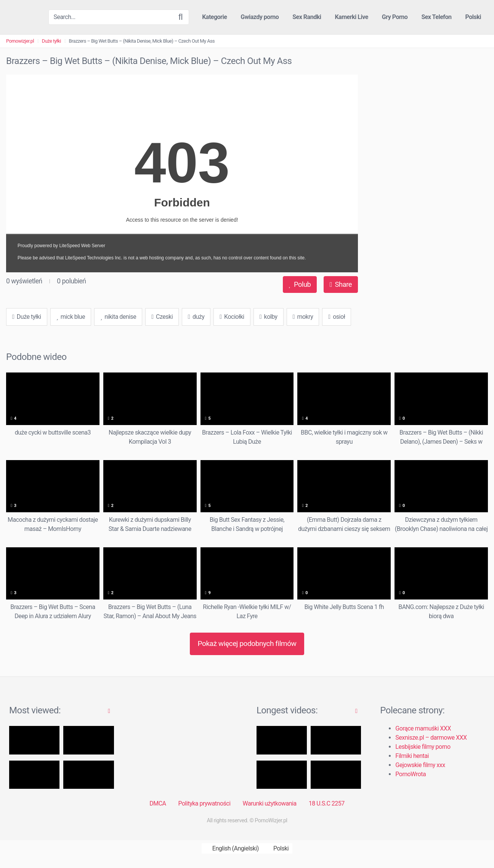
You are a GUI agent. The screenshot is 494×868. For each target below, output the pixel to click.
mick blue (71, 317)
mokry (303, 317)
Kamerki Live (351, 17)
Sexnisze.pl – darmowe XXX (431, 738)
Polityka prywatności (204, 803)
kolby (269, 317)
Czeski (162, 317)
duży (196, 317)
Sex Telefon (436, 17)
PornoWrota (411, 774)
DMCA (158, 803)
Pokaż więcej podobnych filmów (247, 643)
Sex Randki (307, 17)
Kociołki (232, 317)
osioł (337, 317)
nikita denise (118, 317)
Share (341, 284)
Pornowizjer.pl (20, 41)
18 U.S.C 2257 (327, 803)
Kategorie (214, 17)
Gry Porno (395, 17)
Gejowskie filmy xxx (420, 765)
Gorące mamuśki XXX (423, 728)
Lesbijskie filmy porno (423, 747)
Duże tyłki (51, 41)
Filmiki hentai (412, 756)
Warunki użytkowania (270, 803)
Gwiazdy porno (260, 17)
